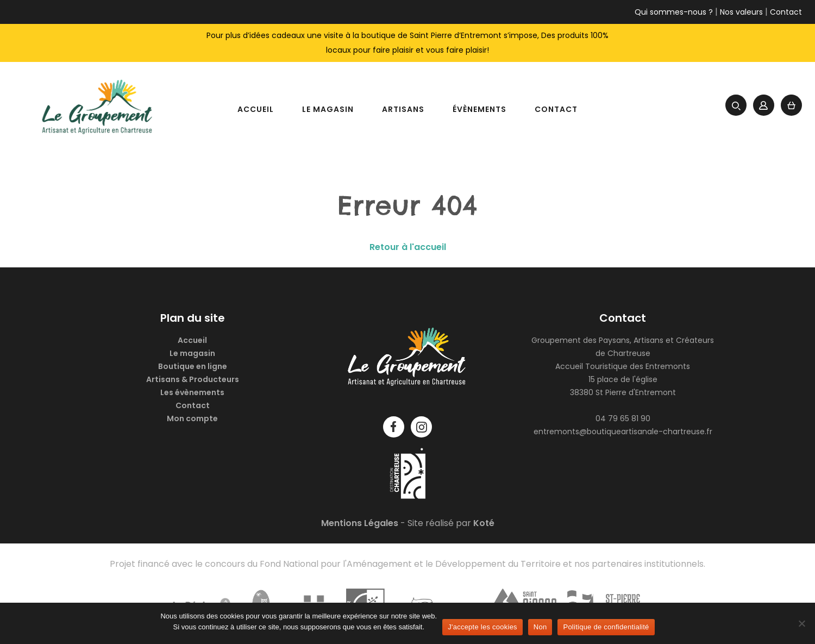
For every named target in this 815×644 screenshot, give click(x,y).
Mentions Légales (360, 523)
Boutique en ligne (193, 366)
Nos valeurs (741, 12)
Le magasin (328, 109)
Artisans (403, 109)
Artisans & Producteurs (193, 379)
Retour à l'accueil (408, 247)
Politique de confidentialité (606, 627)
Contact (786, 12)
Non (540, 627)
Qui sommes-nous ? (674, 12)
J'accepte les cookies (482, 627)
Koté (484, 523)
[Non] (801, 623)
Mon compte (192, 418)
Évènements (479, 109)
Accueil (256, 109)
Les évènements (192, 392)
